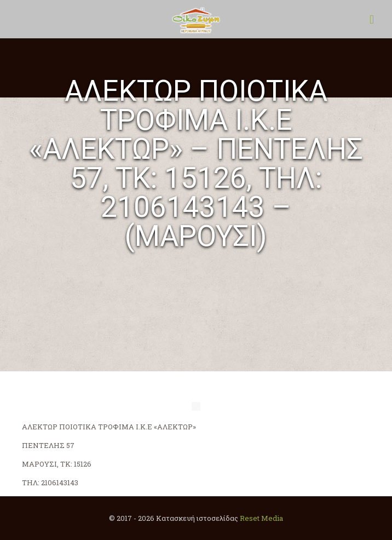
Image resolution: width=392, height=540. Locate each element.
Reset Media (261, 518)
